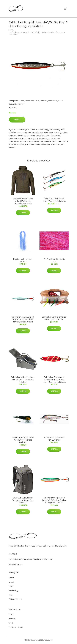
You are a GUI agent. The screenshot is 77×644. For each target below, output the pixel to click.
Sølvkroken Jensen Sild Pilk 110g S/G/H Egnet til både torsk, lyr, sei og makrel (23, 319)
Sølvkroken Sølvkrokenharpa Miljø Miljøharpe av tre (54, 318)
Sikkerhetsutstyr (16, 599)
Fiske (37, 101)
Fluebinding (30, 101)
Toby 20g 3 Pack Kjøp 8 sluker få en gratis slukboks (54, 200)
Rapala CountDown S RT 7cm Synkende (54, 439)
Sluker (61, 101)
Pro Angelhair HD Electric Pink (54, 260)
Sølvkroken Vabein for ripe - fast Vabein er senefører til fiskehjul (23, 380)
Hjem (11, 30)
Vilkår (11, 623)
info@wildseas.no (16, 564)
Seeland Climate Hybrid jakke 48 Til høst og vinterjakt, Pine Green (23, 201)
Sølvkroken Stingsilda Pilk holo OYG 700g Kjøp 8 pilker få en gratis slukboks (54, 500)
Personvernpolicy (16, 627)
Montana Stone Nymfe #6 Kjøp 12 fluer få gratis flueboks (23, 440)
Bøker (12, 578)
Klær (11, 595)
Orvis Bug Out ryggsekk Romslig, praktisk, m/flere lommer (23, 500)
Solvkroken (53, 101)
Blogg (12, 614)
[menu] (65, 9)
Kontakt (12, 619)
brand (22, 101)
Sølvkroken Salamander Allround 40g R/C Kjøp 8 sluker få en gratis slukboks (54, 380)
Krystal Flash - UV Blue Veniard (23, 260)
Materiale (44, 101)
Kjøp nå (17, 120)
